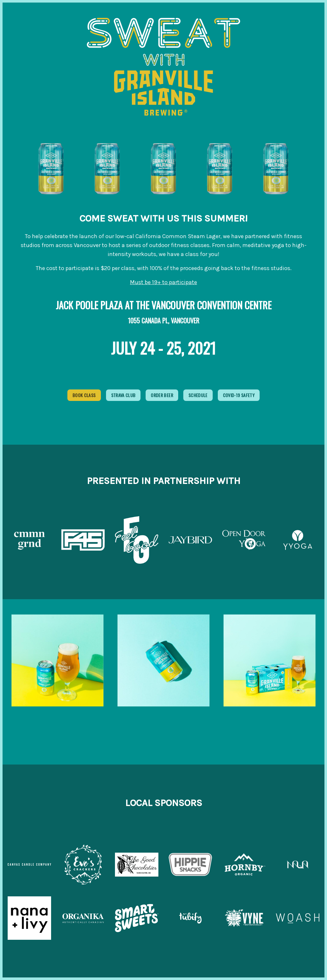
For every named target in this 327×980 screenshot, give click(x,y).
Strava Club (123, 395)
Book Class (84, 395)
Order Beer (162, 395)
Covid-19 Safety (239, 395)
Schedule (198, 395)
